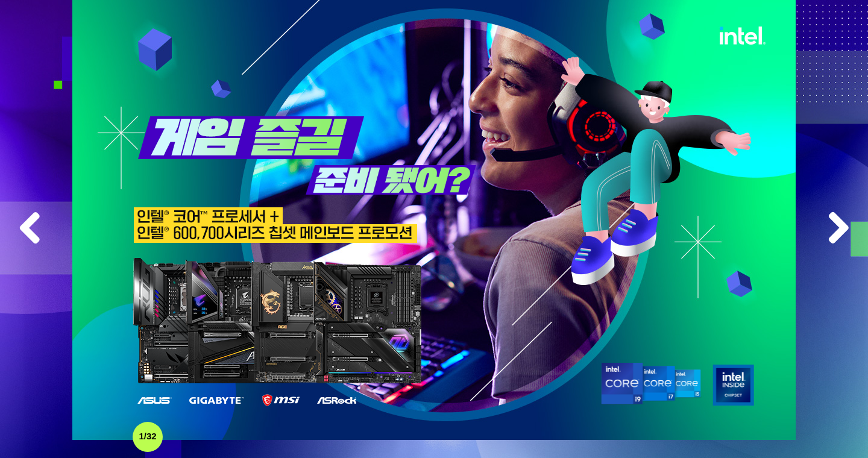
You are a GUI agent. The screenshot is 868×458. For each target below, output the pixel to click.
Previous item (30, 229)
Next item (838, 229)
